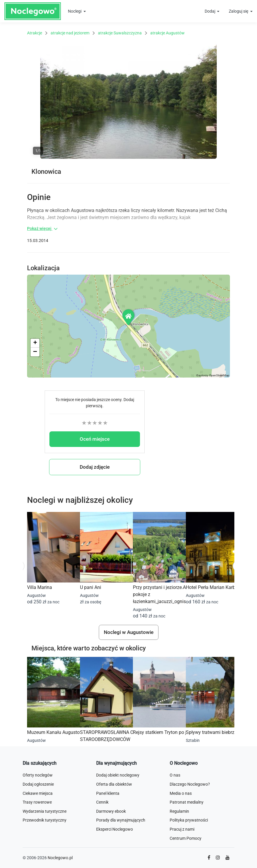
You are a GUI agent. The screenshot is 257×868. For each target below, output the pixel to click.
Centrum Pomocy (186, 838)
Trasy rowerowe (37, 802)
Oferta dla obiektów (114, 784)
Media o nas (181, 793)
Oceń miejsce (95, 439)
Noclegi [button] (75, 11)
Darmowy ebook (111, 811)
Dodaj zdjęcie (95, 467)
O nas (175, 775)
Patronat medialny (187, 802)
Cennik (102, 802)
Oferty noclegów (38, 775)
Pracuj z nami (182, 829)
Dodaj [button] (210, 11)
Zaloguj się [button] (239, 11)
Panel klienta (108, 793)
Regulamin (179, 811)
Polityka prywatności (189, 820)
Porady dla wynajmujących (121, 820)
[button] (129, 317)
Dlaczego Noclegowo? (190, 784)
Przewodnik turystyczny (45, 820)
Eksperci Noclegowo (115, 829)
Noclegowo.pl (60, 858)
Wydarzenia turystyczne (45, 811)
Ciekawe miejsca (38, 793)
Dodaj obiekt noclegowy (118, 775)
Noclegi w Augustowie (129, 632)
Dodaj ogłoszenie (38, 784)
